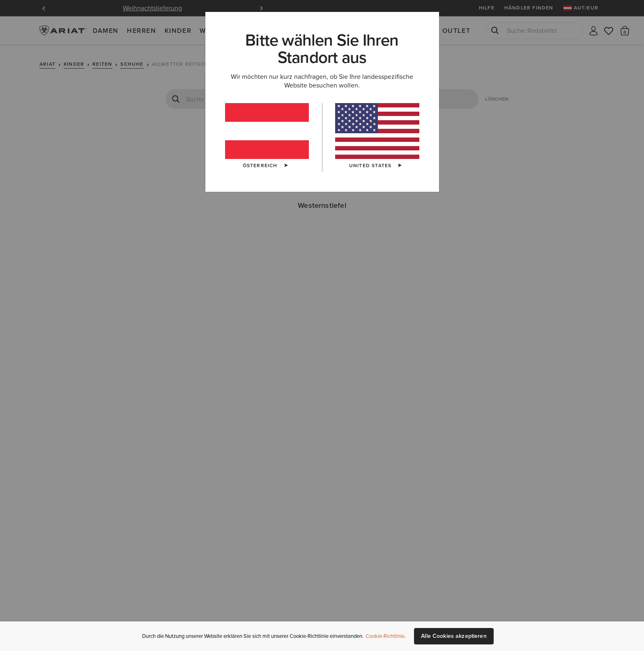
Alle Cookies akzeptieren (454, 636)
